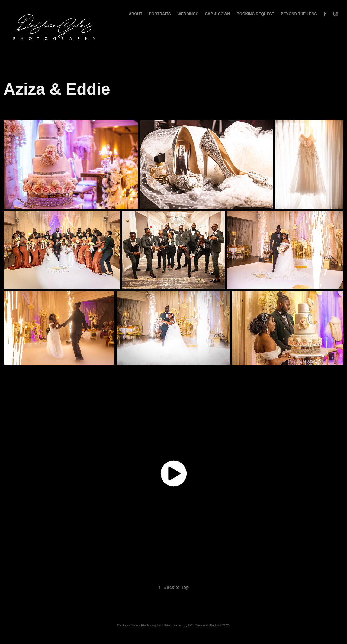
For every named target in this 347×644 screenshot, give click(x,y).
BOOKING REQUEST (255, 14)
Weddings (188, 14)
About (136, 14)
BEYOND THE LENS (299, 14)
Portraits (160, 14)
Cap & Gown (217, 14)
